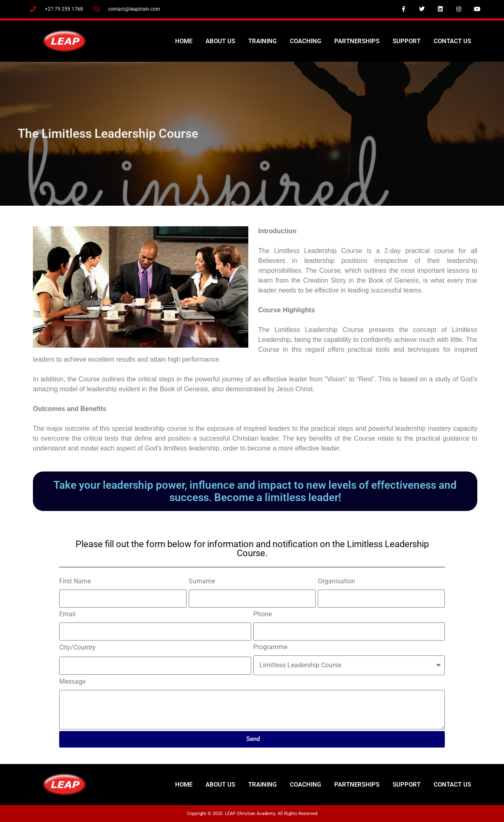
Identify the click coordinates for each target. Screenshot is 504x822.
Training (262, 41)
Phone (262, 614)
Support (407, 41)
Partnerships (357, 41)
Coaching (305, 41)
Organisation (336, 581)
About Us (220, 41)
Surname (202, 581)
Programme (270, 647)
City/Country (77, 647)
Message (72, 682)
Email (67, 614)
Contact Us (452, 41)
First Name (75, 581)
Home (184, 41)
